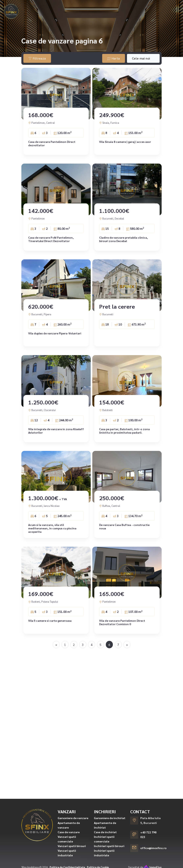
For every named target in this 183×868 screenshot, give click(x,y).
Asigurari (131, 7)
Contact (166, 7)
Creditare (111, 7)
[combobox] (143, 58)
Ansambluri (89, 7)
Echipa (149, 7)
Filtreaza (37, 58)
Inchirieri (63, 7)
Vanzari (40, 7)
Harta (114, 58)
